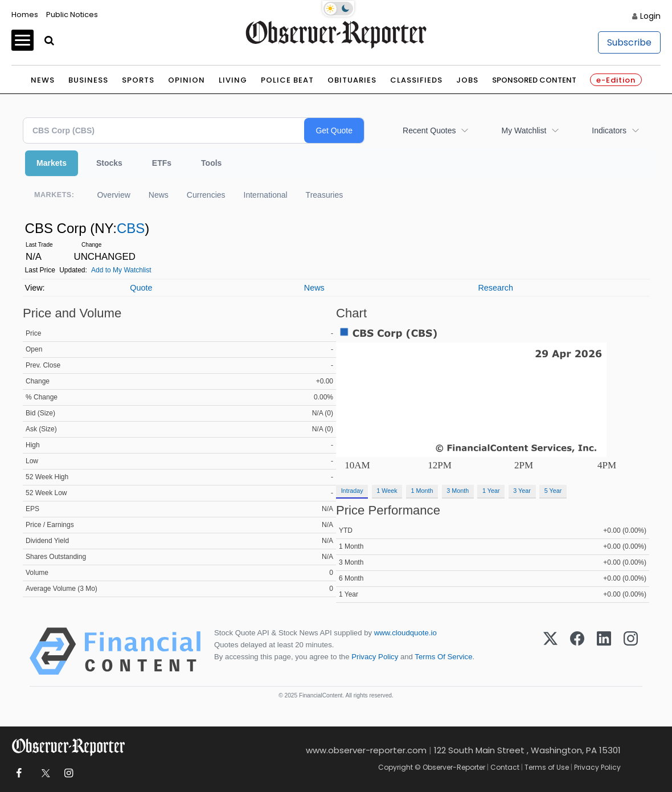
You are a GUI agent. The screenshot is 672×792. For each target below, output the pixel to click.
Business (88, 80)
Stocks (109, 163)
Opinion (187, 80)
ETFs (162, 163)
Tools (211, 163)
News (43, 80)
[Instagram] (631, 651)
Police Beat (287, 80)
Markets (52, 163)
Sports (138, 80)
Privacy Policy (375, 657)
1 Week (387, 491)
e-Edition (616, 80)
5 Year (553, 491)
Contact (505, 767)
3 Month (458, 491)
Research (495, 288)
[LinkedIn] (604, 651)
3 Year (522, 491)
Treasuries (325, 195)
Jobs (467, 80)
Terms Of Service (443, 657)
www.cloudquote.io (405, 633)
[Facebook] (577, 651)
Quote (141, 288)
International (266, 195)
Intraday (352, 491)
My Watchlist (524, 130)
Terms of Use (547, 767)
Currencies (206, 195)
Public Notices (72, 15)
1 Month (422, 491)
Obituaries (352, 80)
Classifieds (416, 80)
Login (650, 16)
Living (233, 80)
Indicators (609, 130)
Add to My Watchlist (121, 270)
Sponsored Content (534, 80)
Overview (113, 195)
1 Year (491, 491)
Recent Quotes (429, 130)
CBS (131, 228)
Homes (25, 15)
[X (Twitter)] (550, 651)
